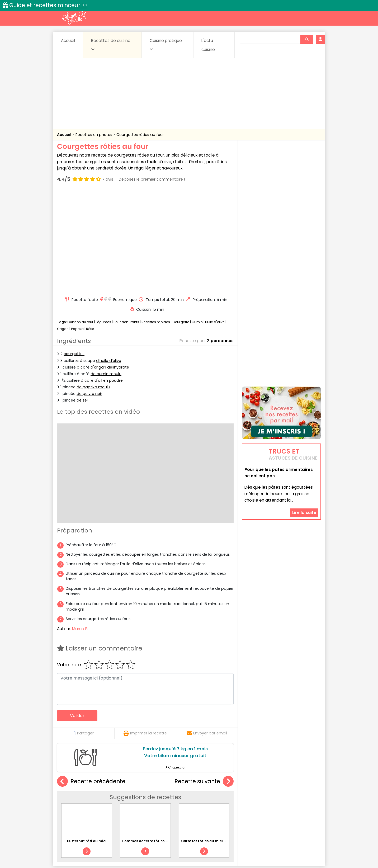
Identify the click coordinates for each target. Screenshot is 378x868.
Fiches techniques (216, 784)
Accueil (68, 41)
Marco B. (80, 528)
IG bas (231, 801)
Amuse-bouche (99, 796)
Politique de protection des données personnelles (178, 852)
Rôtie (90, 228)
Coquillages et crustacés (268, 796)
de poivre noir (89, 293)
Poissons (116, 806)
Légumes (103, 222)
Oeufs (275, 801)
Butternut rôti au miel (87, 741)
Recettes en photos (94, 135)
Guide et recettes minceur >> (48, 5)
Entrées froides (177, 801)
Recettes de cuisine (111, 45)
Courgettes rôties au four (140, 135)
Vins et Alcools (273, 806)
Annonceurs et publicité (84, 847)
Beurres (128, 796)
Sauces (159, 806)
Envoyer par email (207, 633)
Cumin (197, 222)
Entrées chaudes (141, 801)
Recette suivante (204, 681)
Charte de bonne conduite (270, 847)
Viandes (245, 806)
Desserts (71, 801)
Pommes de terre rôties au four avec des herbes (165, 741)
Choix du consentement (250, 852)
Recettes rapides (156, 222)
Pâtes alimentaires (84, 806)
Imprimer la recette (145, 633)
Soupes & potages (191, 806)
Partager (84, 633)
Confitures (202, 796)
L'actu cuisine (208, 45)
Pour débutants (126, 222)
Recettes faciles (117, 784)
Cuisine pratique (166, 45)
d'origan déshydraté (110, 267)
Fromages (208, 801)
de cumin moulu (106, 273)
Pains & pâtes (300, 801)
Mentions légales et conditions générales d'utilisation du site (187, 847)
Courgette (181, 222)
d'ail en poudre (109, 280)
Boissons (152, 796)
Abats (72, 796)
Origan (63, 228)
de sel (82, 300)
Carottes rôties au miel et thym (209, 741)
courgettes (74, 253)
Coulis (304, 796)
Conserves (228, 796)
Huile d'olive (215, 222)
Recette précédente (91, 681)
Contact (120, 847)
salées (138, 806)
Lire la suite (304, 479)
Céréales (176, 796)
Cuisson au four (80, 222)
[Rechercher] (307, 39)
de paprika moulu (93, 287)
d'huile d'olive (109, 260)
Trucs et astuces (263, 784)
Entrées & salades (103, 801)
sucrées (222, 806)
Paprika (77, 228)
